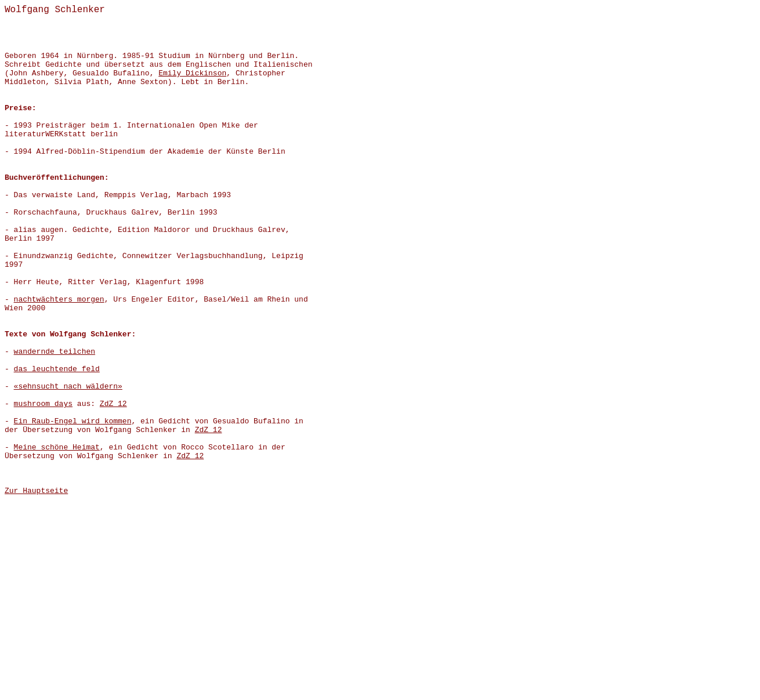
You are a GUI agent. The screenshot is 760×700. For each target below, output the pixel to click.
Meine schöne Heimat (57, 447)
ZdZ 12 (113, 404)
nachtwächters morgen (59, 300)
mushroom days (43, 404)
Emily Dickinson (192, 73)
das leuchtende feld (57, 369)
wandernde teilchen (55, 352)
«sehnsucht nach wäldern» (68, 387)
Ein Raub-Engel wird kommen (73, 421)
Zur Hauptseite (36, 491)
